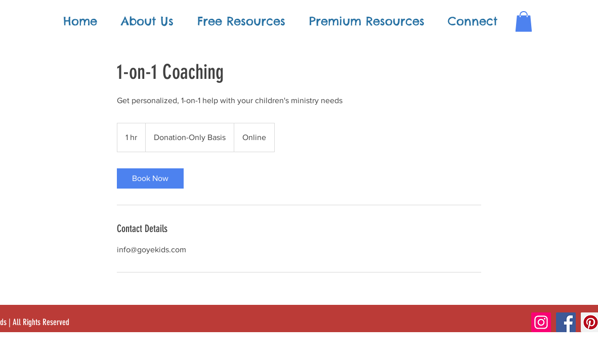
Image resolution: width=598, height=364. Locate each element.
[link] (150, 178)
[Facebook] (566, 322)
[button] (524, 21)
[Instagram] (541, 322)
